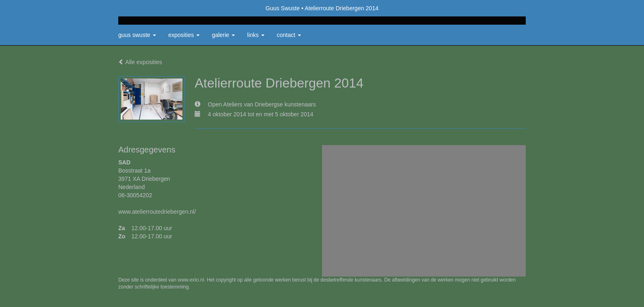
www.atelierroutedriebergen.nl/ (157, 212)
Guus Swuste (283, 8)
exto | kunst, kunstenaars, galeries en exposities (141, 8)
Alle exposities (140, 62)
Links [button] (256, 35)
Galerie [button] (223, 35)
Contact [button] (289, 35)
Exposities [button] (184, 35)
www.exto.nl (191, 280)
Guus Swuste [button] (137, 35)
